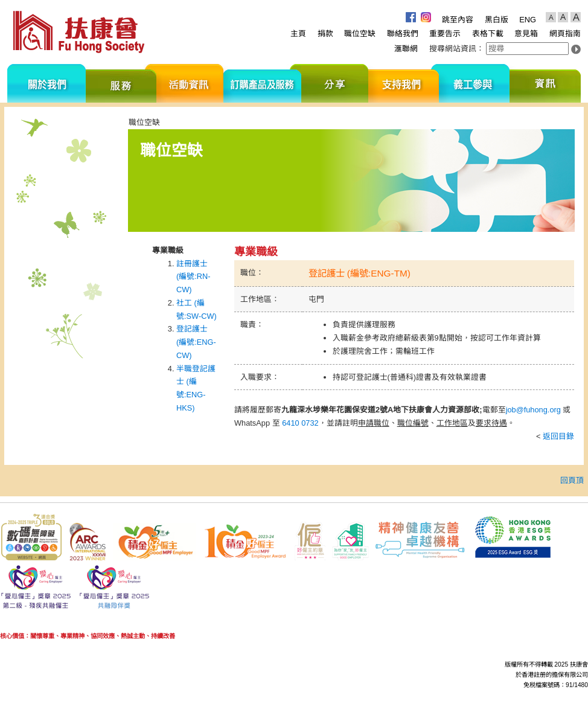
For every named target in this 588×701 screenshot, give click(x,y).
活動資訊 (190, 83)
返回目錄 (558, 436)
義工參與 (474, 83)
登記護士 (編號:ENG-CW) (196, 342)
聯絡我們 (403, 34)
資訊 (545, 83)
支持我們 (404, 83)
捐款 (325, 34)
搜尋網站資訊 (453, 49)
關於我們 (46, 83)
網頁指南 (565, 34)
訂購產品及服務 (262, 83)
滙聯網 (406, 49)
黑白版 (497, 20)
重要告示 (445, 34)
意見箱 (526, 34)
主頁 (298, 34)
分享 (335, 83)
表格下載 (488, 34)
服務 (121, 83)
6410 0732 (300, 423)
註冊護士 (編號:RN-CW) (193, 277)
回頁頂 (572, 480)
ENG (528, 20)
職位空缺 (360, 34)
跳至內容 (458, 20)
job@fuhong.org (533, 410)
